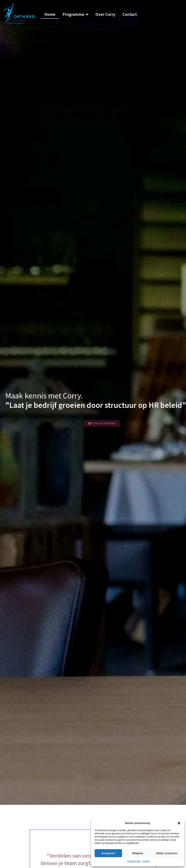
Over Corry (105, 14)
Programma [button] (75, 14)
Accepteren (108, 853)
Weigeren (138, 853)
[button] (179, 823)
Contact (146, 861)
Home (50, 14)
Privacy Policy (134, 861)
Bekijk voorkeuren (167, 853)
